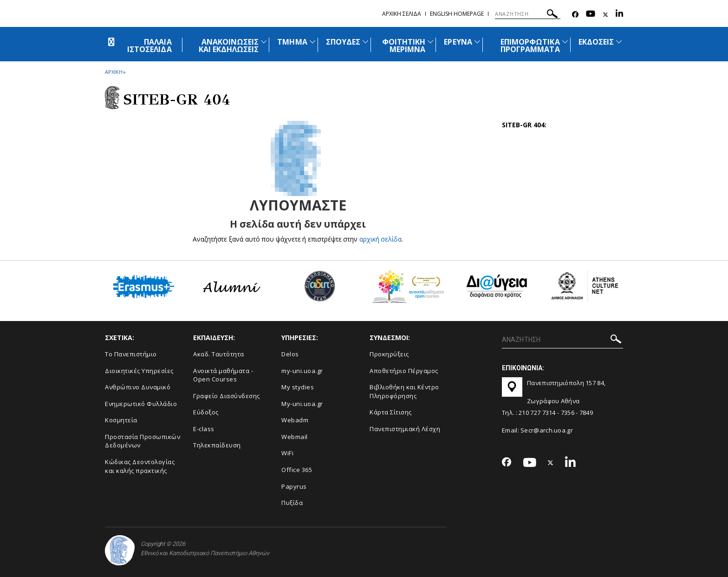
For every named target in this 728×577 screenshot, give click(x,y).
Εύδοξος (206, 412)
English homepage (457, 14)
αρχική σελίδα (380, 239)
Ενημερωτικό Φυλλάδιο (141, 404)
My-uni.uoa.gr (302, 404)
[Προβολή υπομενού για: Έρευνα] (477, 42)
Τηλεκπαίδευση (217, 445)
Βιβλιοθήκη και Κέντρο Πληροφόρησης (404, 391)
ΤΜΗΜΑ (292, 42)
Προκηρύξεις (389, 354)
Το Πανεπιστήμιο (131, 354)
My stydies (298, 387)
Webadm (295, 420)
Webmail (295, 437)
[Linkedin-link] (619, 15)
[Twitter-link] (605, 15)
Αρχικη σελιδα (402, 14)
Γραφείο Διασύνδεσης (227, 396)
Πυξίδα (292, 503)
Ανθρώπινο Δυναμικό (138, 387)
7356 (568, 413)
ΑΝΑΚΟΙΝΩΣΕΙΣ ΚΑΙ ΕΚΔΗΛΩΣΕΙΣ (229, 46)
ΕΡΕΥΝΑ (458, 42)
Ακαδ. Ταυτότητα (219, 354)
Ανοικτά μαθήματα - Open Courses (223, 375)
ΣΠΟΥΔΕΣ (343, 42)
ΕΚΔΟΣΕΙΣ (596, 42)
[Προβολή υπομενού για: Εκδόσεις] (619, 42)
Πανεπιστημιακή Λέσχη (405, 429)
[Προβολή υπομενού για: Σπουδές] (365, 42)
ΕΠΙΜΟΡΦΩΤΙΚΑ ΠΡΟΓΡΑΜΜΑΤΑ (530, 46)
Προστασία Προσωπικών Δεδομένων (143, 441)
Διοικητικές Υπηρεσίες (139, 371)
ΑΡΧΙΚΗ (114, 72)
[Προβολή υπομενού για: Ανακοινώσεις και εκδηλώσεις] (264, 42)
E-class (204, 429)
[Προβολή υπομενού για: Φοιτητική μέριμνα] (430, 42)
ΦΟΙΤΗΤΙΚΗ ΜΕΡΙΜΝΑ (404, 46)
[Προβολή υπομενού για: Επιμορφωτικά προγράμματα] (565, 42)
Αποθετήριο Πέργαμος (404, 371)
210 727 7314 (537, 413)
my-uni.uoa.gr (302, 371)
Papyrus (294, 486)
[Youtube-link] (591, 15)
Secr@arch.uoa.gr (547, 430)
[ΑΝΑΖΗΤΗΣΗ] (528, 14)
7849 (586, 413)
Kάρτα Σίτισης (391, 412)
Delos (290, 354)
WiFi (287, 453)
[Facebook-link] (575, 15)
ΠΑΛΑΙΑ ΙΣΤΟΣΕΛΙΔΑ (149, 46)
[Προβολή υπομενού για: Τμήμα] (312, 42)
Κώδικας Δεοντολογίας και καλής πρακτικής (140, 466)
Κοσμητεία (121, 420)
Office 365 (297, 470)
